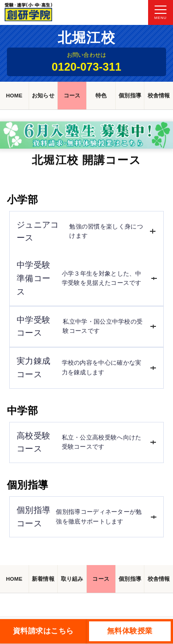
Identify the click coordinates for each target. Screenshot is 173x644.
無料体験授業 (130, 631)
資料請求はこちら (43, 631)
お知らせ (43, 96)
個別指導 (130, 96)
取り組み (72, 579)
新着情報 (43, 579)
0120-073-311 (86, 67)
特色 (101, 96)
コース (72, 96)
